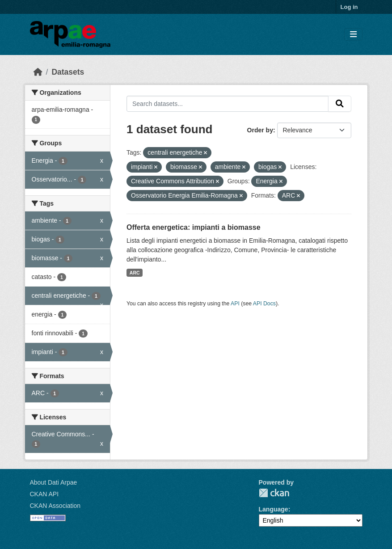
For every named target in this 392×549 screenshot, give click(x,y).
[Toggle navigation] (353, 35)
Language (274, 509)
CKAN (274, 493)
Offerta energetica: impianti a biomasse (194, 227)
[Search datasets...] (228, 104)
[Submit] (340, 104)
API (235, 304)
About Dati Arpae (54, 482)
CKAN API (44, 494)
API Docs (264, 304)
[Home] (38, 72)
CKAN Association (55, 506)
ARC (135, 273)
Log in (349, 7)
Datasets (68, 72)
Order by (260, 130)
